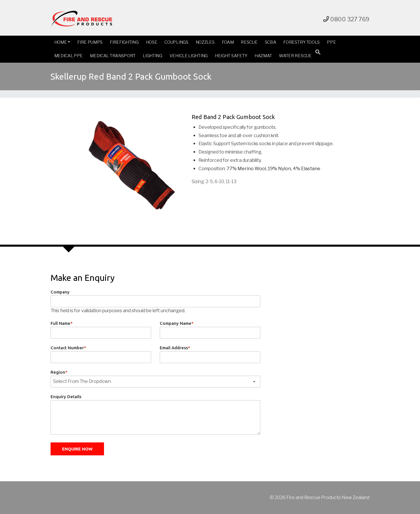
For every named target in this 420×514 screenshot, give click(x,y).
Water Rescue (295, 56)
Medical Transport (113, 56)
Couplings (176, 42)
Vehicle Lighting (189, 56)
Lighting (153, 56)
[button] (318, 53)
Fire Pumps (90, 42)
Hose (152, 42)
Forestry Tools (301, 42)
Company (60, 292)
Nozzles (205, 42)
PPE (331, 42)
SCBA (271, 42)
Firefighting (124, 42)
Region (59, 372)
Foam (228, 42)
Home (61, 42)
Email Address (175, 348)
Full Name (62, 323)
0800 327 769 (346, 19)
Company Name (177, 323)
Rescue (249, 42)
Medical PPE (69, 56)
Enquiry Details (66, 397)
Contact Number (68, 348)
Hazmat (263, 56)
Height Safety (231, 56)
